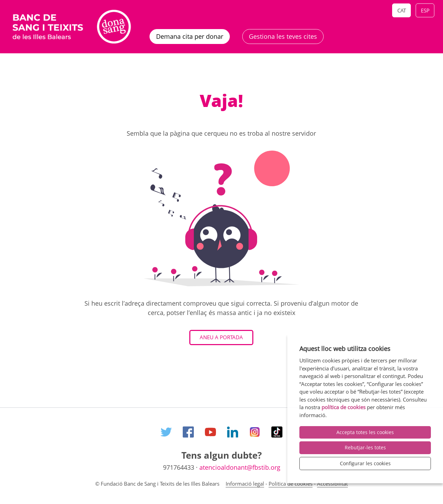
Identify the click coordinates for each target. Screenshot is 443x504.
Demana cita (190, 36)
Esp (425, 10)
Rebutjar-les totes (365, 447)
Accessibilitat (332, 484)
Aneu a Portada (221, 337)
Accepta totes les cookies (365, 432)
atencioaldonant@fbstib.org (240, 467)
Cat (402, 10)
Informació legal (245, 484)
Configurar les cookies (365, 463)
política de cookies (343, 407)
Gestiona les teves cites (283, 36)
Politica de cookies (291, 484)
